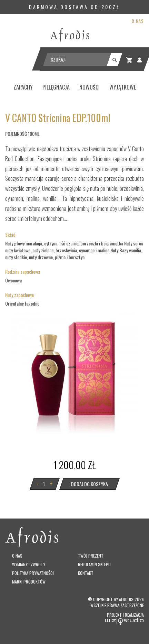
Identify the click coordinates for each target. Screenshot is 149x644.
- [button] (38, 483)
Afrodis (126, 599)
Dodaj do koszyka (90, 484)
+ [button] (51, 483)
